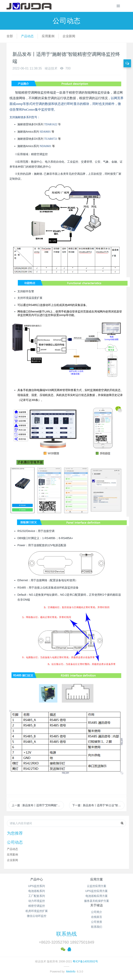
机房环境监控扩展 (37, 911)
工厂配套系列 (37, 896)
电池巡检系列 (37, 891)
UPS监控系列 (37, 886)
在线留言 (97, 917)
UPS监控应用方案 (96, 891)
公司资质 (97, 922)
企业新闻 (69, 36)
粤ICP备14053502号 (85, 961)
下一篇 (98, 805)
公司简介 (97, 912)
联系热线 (66, 934)
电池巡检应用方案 (97, 896)
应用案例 (48, 36)
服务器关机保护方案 (97, 901)
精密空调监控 (37, 906)
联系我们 (97, 927)
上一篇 (38, 805)
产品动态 (27, 36)
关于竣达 (97, 905)
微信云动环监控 (37, 916)
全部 (10, 36)
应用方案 (97, 879)
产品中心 (37, 879)
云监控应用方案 (97, 886)
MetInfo (71, 971)
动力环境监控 (37, 901)
